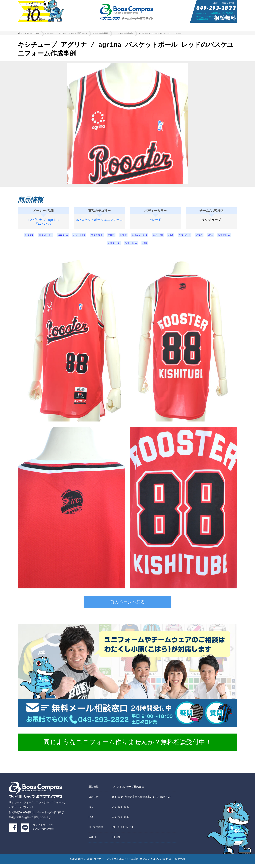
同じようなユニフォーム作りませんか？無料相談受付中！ (127, 747)
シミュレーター (49, 237)
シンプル (30, 237)
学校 (165, 247)
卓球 (195, 237)
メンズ (139, 237)
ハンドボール (108, 247)
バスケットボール (158, 237)
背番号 (126, 237)
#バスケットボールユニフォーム (100, 222)
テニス (228, 237)
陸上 (92, 247)
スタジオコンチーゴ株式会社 (128, 791)
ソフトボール (211, 237)
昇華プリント (109, 237)
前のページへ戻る (128, 607)
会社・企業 (180, 237)
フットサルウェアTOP (30, 34)
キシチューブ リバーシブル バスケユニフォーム (160, 34)
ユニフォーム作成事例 (123, 34)
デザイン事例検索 (100, 34)
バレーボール (148, 247)
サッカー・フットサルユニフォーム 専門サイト (66, 34)
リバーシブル (88, 237)
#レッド (156, 222)
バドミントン (128, 247)
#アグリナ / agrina (44, 222)
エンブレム (69, 237)
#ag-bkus (44, 226)
